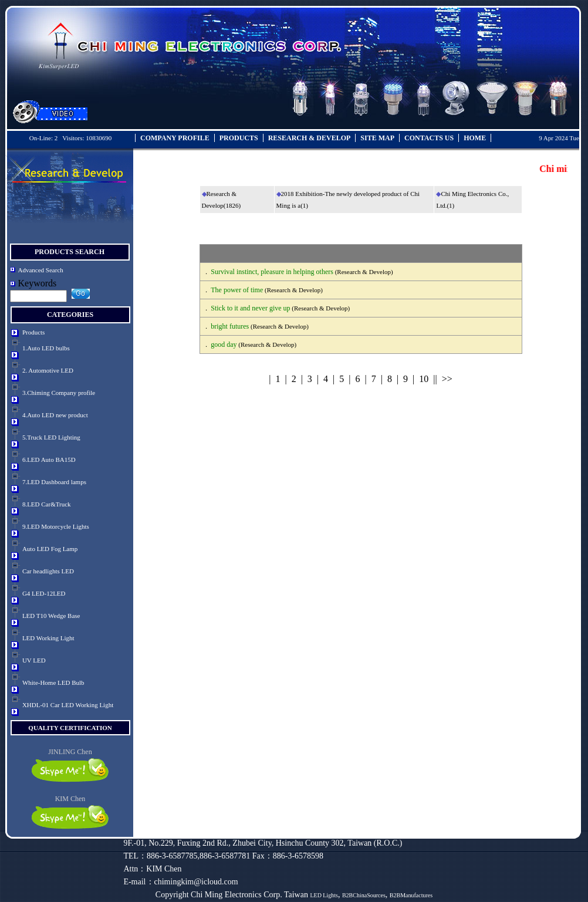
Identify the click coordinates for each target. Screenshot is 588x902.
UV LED (34, 660)
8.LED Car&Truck (47, 504)
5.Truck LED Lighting (51, 437)
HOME (475, 138)
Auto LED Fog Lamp (50, 549)
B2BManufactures (411, 895)
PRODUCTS (239, 138)
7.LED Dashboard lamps (54, 482)
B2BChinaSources (364, 895)
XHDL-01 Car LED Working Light (68, 705)
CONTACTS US (429, 138)
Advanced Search (41, 270)
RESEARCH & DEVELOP (310, 138)
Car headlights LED (48, 571)
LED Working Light (48, 638)
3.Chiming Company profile (59, 393)
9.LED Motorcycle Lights (56, 526)
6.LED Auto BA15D (49, 460)
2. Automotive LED (48, 370)
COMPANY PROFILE (175, 138)
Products (34, 332)
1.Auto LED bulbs (46, 348)
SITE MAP (377, 138)
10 (424, 379)
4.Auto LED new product (55, 415)
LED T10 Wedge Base (51, 616)
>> (447, 379)
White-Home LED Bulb (53, 683)
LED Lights (324, 895)
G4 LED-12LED (44, 593)
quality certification (70, 728)
